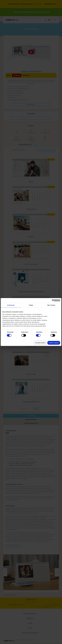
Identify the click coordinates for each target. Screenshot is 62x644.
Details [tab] (31, 305)
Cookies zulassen (54, 343)
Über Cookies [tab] (51, 305)
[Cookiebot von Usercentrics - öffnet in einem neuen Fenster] (53, 300)
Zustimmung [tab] (11, 305)
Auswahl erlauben (40, 343)
